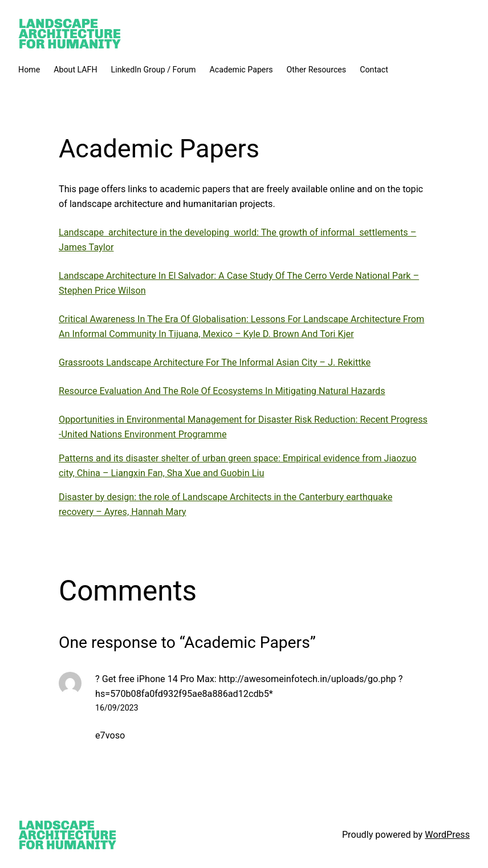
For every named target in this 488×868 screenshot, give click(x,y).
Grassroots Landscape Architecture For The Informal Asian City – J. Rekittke (215, 362)
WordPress (447, 835)
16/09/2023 (117, 708)
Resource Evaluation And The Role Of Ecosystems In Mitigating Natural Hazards (222, 391)
